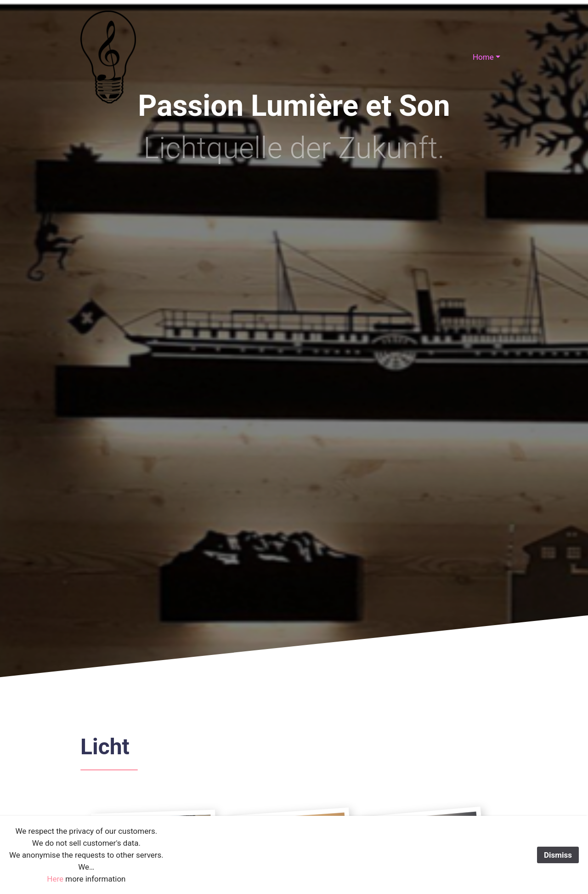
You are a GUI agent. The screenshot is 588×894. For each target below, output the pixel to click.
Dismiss (558, 855)
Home (483, 57)
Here (55, 879)
